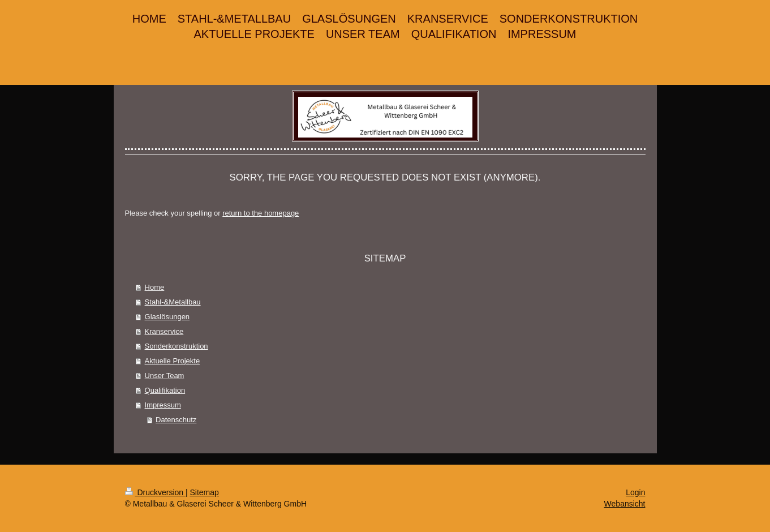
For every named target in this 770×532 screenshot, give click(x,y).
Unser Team (165, 376)
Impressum (163, 405)
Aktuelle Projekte (173, 361)
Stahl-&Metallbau (173, 302)
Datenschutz (176, 420)
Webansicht (625, 504)
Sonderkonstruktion (177, 346)
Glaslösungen (167, 317)
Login (635, 492)
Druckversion (155, 492)
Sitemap (205, 492)
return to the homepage (261, 213)
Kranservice (164, 331)
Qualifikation (165, 390)
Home (155, 287)
